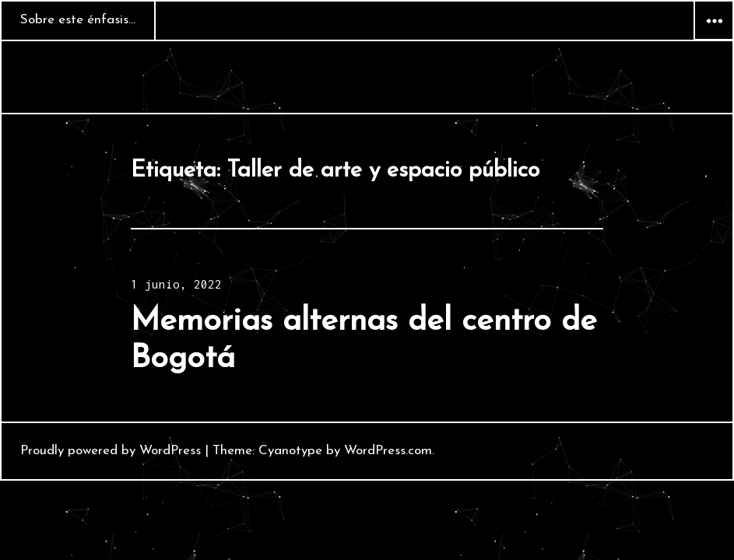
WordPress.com (388, 451)
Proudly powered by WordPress (111, 451)
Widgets (714, 40)
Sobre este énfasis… (78, 20)
